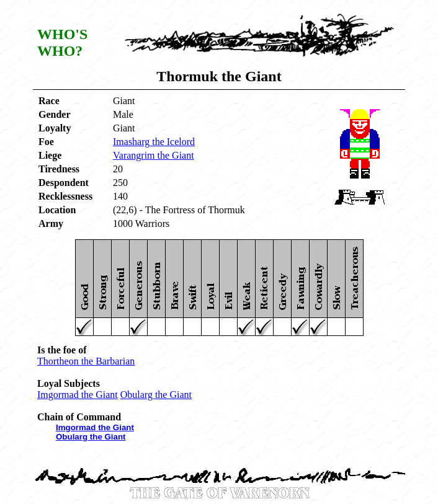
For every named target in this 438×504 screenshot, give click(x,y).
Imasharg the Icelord (154, 142)
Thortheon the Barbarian (86, 361)
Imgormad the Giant (78, 395)
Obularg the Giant (156, 395)
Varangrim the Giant (154, 155)
